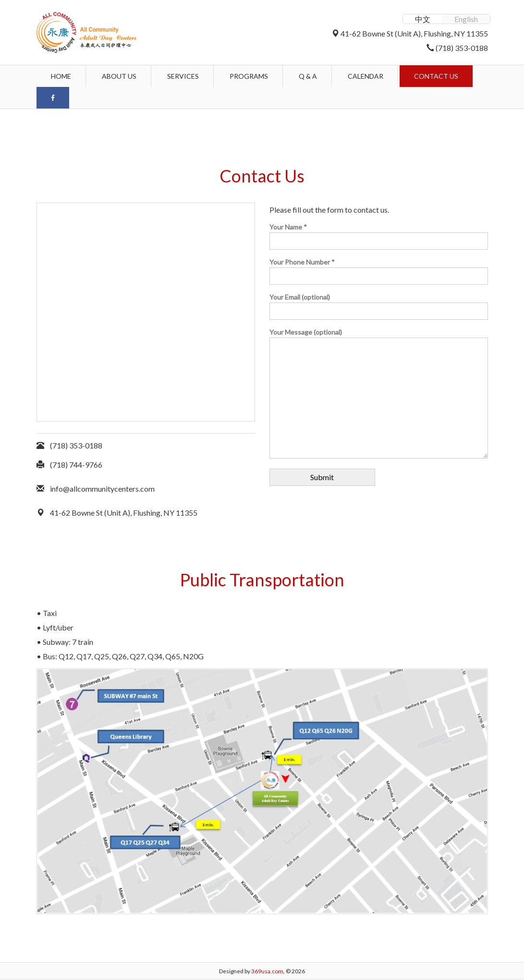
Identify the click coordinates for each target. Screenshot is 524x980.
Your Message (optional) (379, 394)
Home (61, 76)
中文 (423, 19)
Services (183, 76)
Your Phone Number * (379, 269)
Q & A (308, 76)
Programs (249, 76)
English (466, 19)
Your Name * (379, 234)
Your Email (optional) (379, 304)
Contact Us (436, 76)
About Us (119, 76)
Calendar (366, 76)
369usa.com (267, 971)
